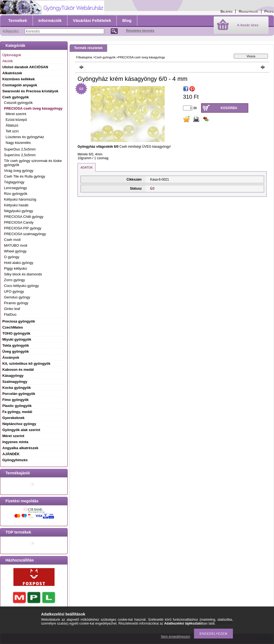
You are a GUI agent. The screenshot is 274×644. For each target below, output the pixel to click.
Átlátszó (12, 125)
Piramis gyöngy (16, 303)
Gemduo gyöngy (17, 297)
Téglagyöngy (14, 182)
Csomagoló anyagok (20, 85)
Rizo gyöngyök (16, 194)
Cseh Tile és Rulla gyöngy (25, 176)
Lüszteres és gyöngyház (25, 137)
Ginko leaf (12, 309)
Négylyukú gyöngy (19, 211)
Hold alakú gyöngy (19, 263)
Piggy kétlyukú (16, 268)
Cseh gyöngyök (105, 57)
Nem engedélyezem (175, 637)
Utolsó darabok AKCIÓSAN (25, 67)
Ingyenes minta (15, 442)
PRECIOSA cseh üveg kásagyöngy (142, 57)
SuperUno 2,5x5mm (20, 155)
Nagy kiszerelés (18, 143)
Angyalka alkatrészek (21, 448)
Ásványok (11, 357)
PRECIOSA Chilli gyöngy (24, 217)
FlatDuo (10, 314)
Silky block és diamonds (23, 274)
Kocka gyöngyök (17, 388)
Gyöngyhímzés (15, 460)
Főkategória (84, 57)
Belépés (227, 11)
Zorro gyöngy (15, 280)
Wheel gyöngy (15, 251)
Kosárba (229, 108)
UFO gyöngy (14, 291)
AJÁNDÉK (11, 454)
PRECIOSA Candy (19, 222)
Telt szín (12, 131)
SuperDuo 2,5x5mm (20, 149)
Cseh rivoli (12, 240)
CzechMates (13, 327)
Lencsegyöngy (16, 188)
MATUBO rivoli (16, 245)
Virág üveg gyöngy (19, 171)
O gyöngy (12, 257)
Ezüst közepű (16, 120)
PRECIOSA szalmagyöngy (25, 234)
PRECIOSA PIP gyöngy (23, 228)
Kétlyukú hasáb (16, 205)
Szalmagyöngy (15, 382)
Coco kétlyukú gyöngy (22, 286)
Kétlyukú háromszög (20, 199)
